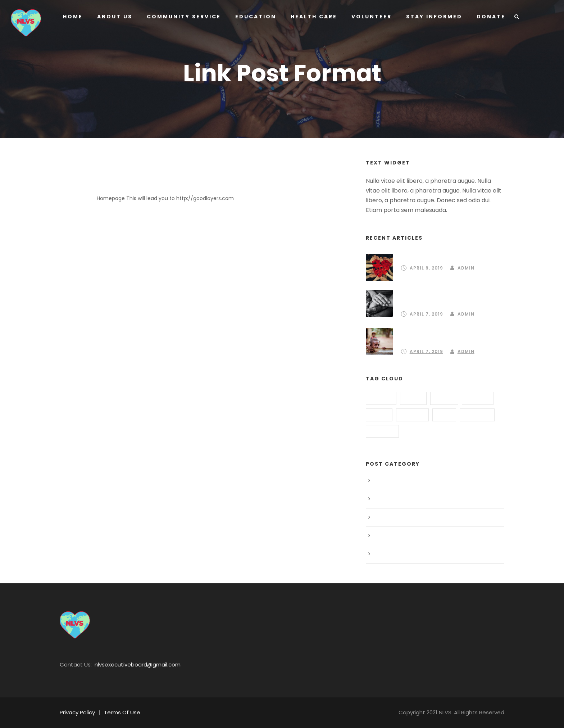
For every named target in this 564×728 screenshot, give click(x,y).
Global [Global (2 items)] (478, 398)
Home (73, 17)
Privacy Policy (76, 712)
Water (383, 554)
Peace (383, 517)
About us (114, 17)
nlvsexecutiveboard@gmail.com (129, 664)
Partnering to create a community (447, 257)
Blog (381, 481)
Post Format (390, 536)
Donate (487, 17)
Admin (465, 268)
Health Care (310, 17)
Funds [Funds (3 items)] (444, 398)
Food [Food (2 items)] (413, 398)
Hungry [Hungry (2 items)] (412, 415)
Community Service (182, 17)
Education (253, 17)
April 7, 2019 (426, 314)
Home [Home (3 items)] (379, 415)
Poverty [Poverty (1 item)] (476, 415)
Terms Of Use (118, 712)
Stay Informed (431, 17)
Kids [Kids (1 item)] (444, 415)
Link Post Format (142, 184)
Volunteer (369, 17)
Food (382, 499)
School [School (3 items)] (382, 431)
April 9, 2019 (426, 268)
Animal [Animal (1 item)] (381, 398)
